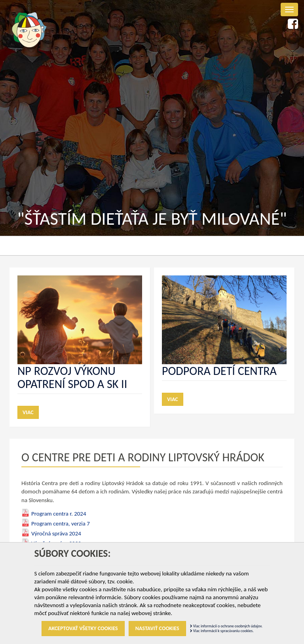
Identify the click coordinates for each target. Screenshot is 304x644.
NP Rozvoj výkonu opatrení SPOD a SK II (72, 377)
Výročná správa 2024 (56, 533)
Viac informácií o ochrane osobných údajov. (226, 626)
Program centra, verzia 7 (61, 524)
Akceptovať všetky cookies (83, 628)
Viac (28, 412)
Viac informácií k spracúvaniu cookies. (222, 631)
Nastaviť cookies (157, 628)
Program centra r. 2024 (59, 514)
